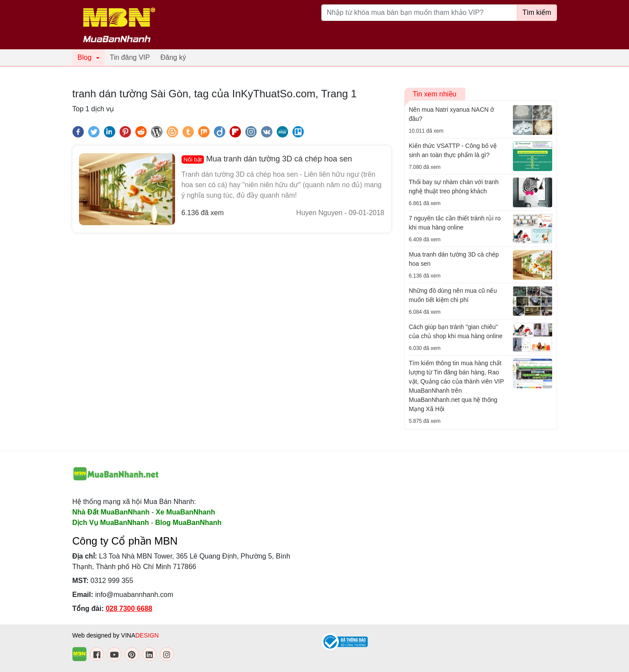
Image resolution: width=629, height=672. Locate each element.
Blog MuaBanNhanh (189, 523)
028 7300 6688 (129, 609)
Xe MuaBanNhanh (186, 512)
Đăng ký (173, 57)
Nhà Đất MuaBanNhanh (111, 512)
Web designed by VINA (116, 635)
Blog (85, 57)
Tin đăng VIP (130, 57)
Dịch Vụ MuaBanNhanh (111, 523)
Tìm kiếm (537, 12)
